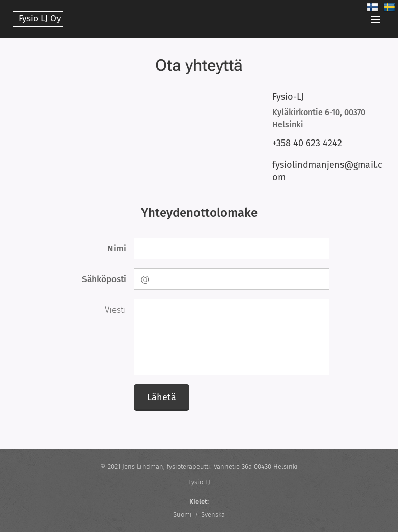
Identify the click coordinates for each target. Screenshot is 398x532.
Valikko (375, 19)
